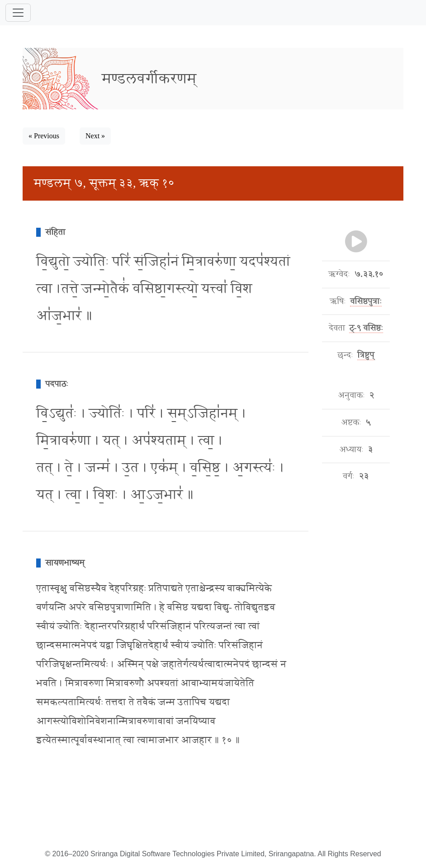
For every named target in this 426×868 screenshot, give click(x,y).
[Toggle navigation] (18, 13)
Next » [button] (95, 136)
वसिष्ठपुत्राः (366, 301)
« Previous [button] (44, 136)
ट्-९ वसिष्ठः (366, 328)
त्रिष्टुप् (366, 355)
